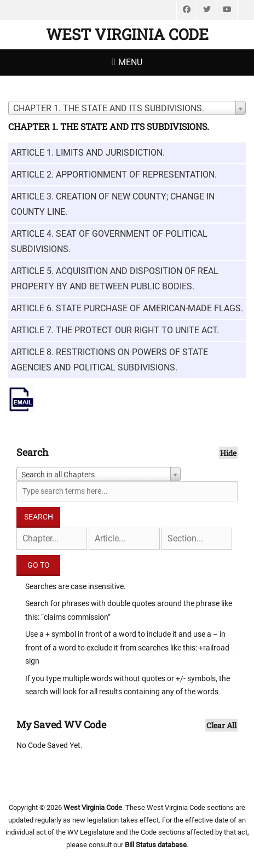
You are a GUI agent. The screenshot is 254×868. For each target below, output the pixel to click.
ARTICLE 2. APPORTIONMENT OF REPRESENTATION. (114, 175)
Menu (130, 62)
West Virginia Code (127, 34)
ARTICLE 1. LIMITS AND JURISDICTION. (88, 153)
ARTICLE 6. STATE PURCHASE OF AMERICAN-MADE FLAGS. (127, 308)
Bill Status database (156, 845)
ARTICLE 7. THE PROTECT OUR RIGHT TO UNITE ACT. (115, 330)
